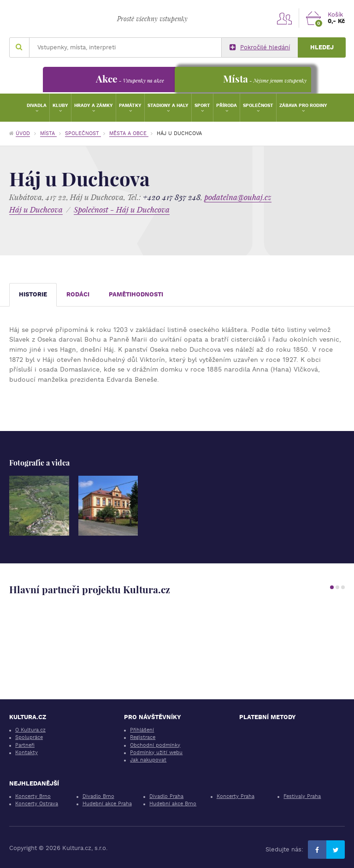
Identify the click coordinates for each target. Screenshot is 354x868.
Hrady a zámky (94, 105)
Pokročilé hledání (260, 47)
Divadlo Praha (166, 796)
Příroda (227, 105)
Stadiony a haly (168, 105)
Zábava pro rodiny (303, 105)
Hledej (322, 47)
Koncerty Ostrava (37, 804)
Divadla (37, 105)
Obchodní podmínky (155, 745)
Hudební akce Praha (107, 804)
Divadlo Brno (98, 796)
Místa (48, 133)
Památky (130, 105)
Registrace (143, 737)
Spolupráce (29, 737)
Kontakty (27, 753)
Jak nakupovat (148, 760)
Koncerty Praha (236, 796)
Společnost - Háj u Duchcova (122, 210)
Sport (202, 105)
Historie (33, 294)
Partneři (25, 745)
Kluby (60, 105)
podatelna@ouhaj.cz (238, 197)
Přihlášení (142, 730)
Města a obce (129, 133)
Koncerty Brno (33, 796)
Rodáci (78, 294)
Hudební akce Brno (173, 804)
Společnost (258, 105)
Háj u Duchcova (36, 210)
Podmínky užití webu (156, 753)
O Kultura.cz (30, 730)
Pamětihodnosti (136, 294)
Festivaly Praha (302, 796)
